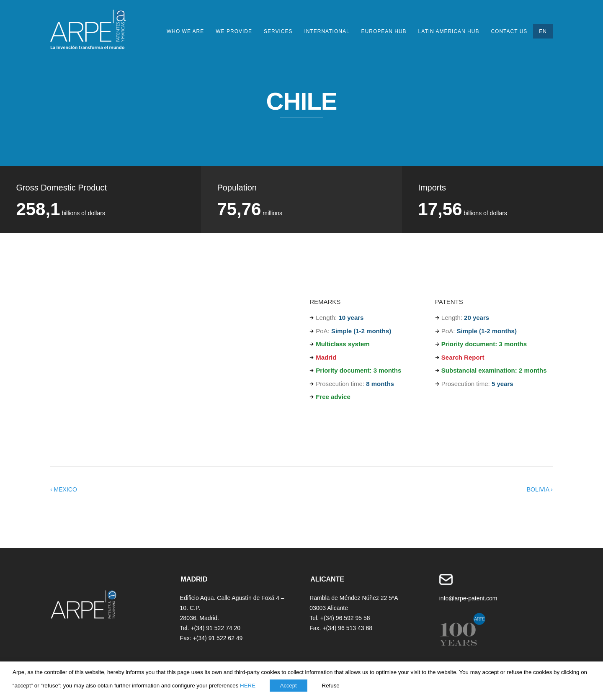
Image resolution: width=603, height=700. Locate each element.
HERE (248, 686)
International (327, 31)
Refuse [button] (331, 686)
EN (543, 31)
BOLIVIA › (540, 489)
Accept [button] (289, 686)
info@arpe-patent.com (468, 598)
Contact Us (509, 31)
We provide (234, 31)
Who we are (185, 31)
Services (278, 31)
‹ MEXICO (64, 489)
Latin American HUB (449, 31)
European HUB (384, 31)
